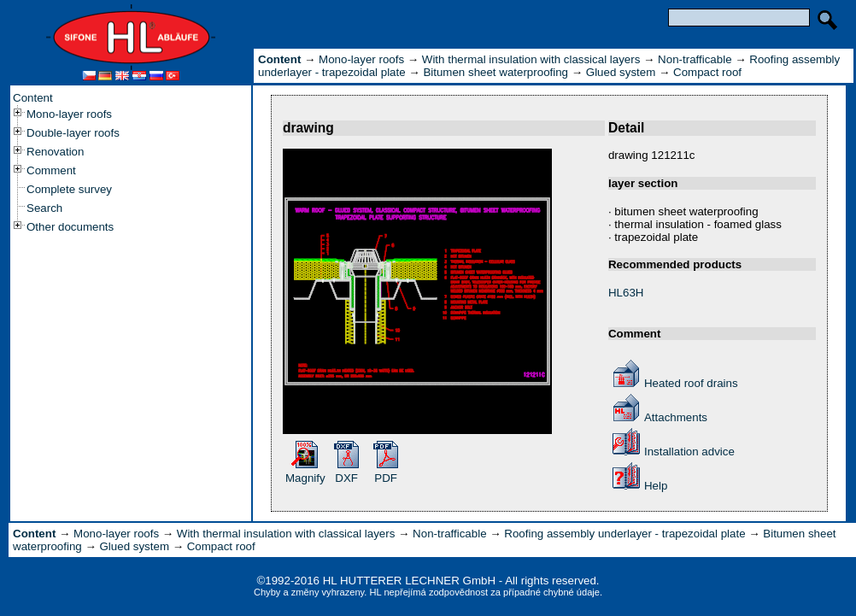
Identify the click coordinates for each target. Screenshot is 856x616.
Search (44, 208)
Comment (51, 170)
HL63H (626, 293)
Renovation (55, 152)
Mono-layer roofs (69, 114)
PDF (386, 478)
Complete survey (69, 189)
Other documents (70, 227)
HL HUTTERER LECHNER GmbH (409, 581)
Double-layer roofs (73, 133)
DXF (346, 478)
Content (33, 98)
